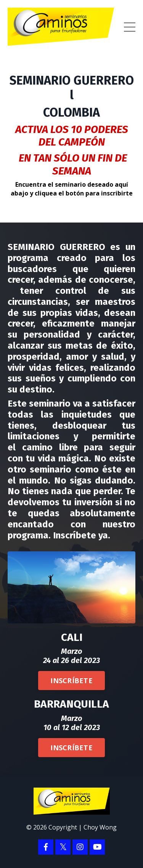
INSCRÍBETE (71, 681)
